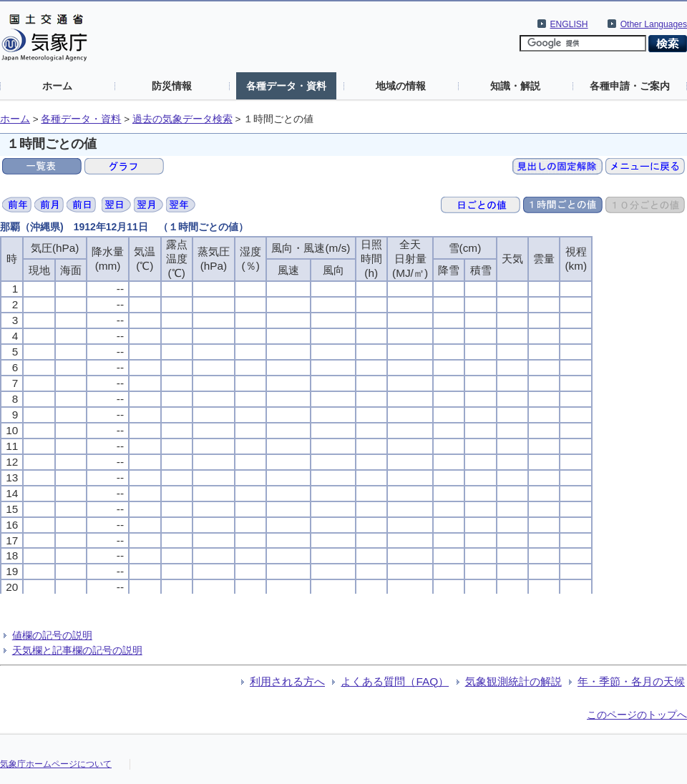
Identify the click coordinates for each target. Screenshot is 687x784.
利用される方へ (287, 681)
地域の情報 (401, 86)
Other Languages (654, 24)
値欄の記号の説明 (52, 635)
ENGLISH (569, 24)
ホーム (57, 86)
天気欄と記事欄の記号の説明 (77, 650)
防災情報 (172, 86)
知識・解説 (515, 86)
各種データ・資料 (286, 86)
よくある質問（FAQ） (395, 681)
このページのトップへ (637, 715)
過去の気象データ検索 (182, 119)
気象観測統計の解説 (513, 681)
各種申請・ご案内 (630, 86)
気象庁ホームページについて (56, 764)
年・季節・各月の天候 (631, 681)
